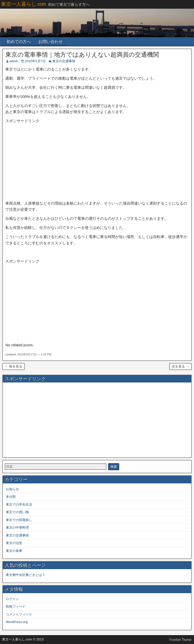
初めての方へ (19, 42)
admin (14, 61)
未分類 (11, 497)
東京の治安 (14, 543)
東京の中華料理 (17, 528)
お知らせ (12, 489)
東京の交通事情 (64, 61)
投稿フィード (16, 606)
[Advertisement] (97, 162)
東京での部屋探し (19, 520)
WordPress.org (17, 622)
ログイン (12, 599)
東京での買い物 (17, 512)
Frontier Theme (180, 640)
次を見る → (180, 366)
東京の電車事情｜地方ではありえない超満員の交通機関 (82, 55)
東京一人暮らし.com (23, 4)
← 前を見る (14, 366)
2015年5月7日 (35, 61)
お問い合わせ (51, 42)
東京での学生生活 (19, 505)
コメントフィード (19, 614)
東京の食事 (14, 551)
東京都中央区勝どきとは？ (26, 575)
